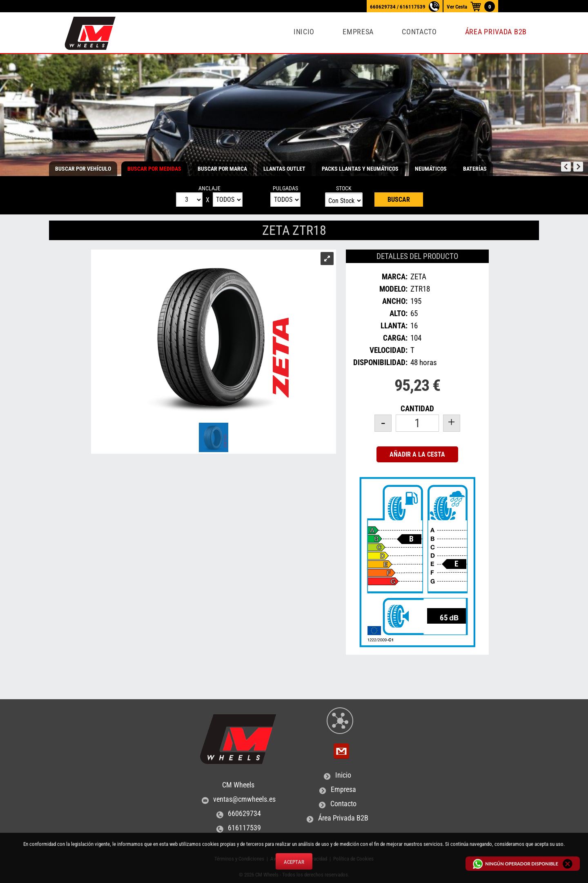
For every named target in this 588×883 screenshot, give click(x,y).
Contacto (419, 32)
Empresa (358, 32)
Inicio (304, 32)
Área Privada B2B (496, 32)
